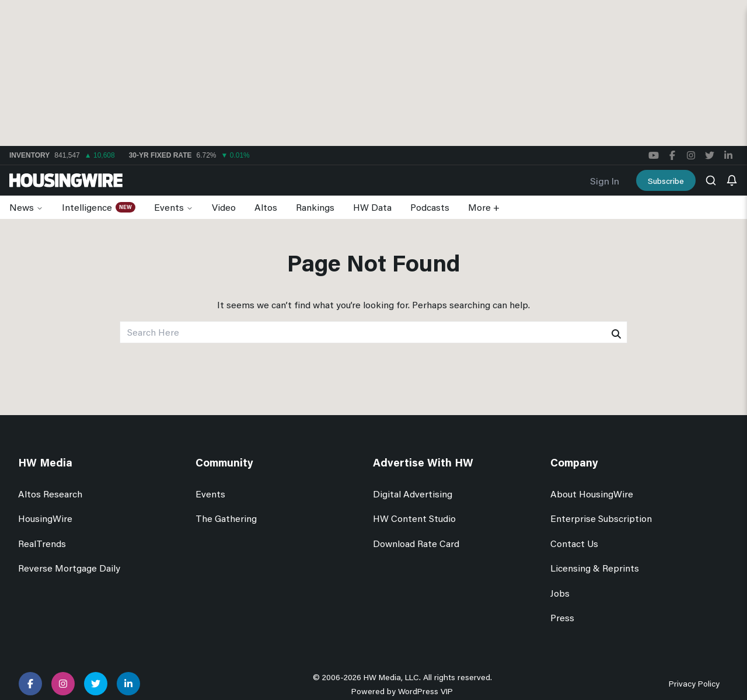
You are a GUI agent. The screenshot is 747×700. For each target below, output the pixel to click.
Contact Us (574, 543)
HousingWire (45, 518)
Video (224, 207)
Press (562, 617)
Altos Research (50, 494)
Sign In (605, 181)
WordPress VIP (425, 691)
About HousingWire (592, 494)
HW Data (372, 207)
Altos (266, 207)
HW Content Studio (414, 518)
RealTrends (42, 543)
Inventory (29, 155)
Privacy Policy (694, 683)
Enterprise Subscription (601, 518)
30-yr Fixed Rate (160, 155)
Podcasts (430, 207)
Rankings (315, 207)
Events (169, 207)
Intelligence (87, 207)
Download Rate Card (416, 543)
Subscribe (666, 181)
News (22, 207)
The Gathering (226, 518)
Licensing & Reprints (595, 568)
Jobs (560, 593)
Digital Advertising (413, 494)
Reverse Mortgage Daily (69, 568)
